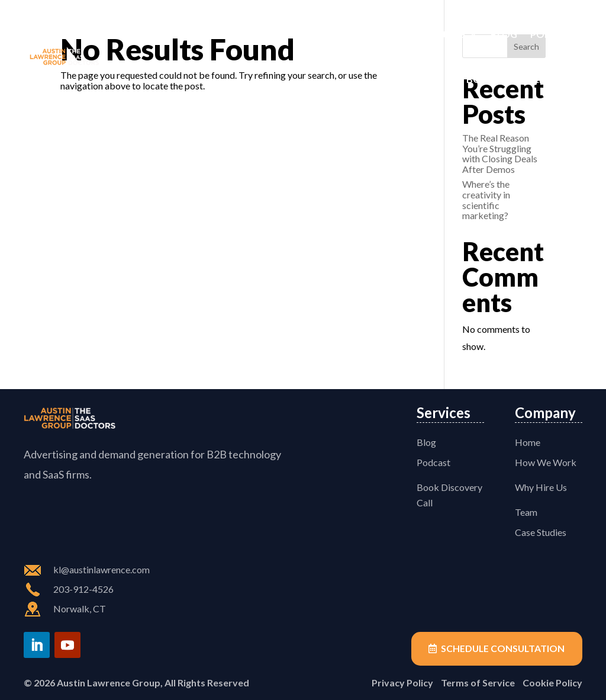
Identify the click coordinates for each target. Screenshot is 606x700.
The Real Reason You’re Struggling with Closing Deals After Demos (500, 153)
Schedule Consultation (502, 649)
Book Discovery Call (521, 79)
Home (167, 34)
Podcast (553, 34)
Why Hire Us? (316, 34)
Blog (504, 34)
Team (375, 34)
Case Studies (433, 34)
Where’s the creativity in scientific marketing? (486, 200)
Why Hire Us (541, 487)
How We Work (233, 34)
